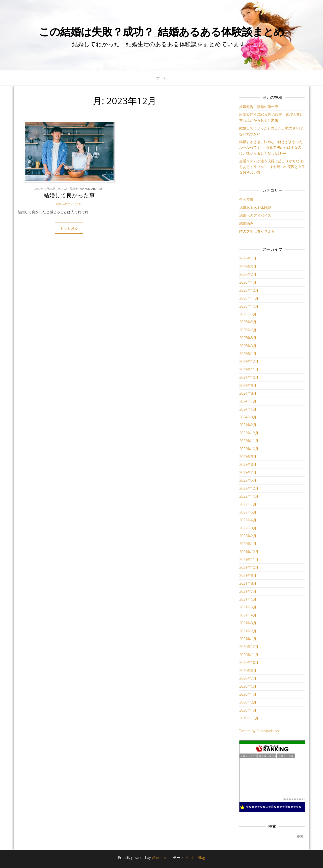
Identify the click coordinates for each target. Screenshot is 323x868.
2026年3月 (248, 267)
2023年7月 (248, 472)
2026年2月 (248, 274)
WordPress (160, 858)
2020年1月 (248, 710)
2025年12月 (249, 290)
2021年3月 (248, 623)
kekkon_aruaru (91, 189)
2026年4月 (248, 259)
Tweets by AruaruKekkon (259, 731)
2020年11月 (249, 655)
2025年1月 (248, 354)
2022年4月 (248, 520)
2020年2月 (248, 702)
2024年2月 (248, 425)
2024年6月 (248, 409)
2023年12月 (249, 433)
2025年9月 (248, 314)
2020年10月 (249, 662)
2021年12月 (249, 552)
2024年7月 (248, 401)
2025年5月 (248, 338)
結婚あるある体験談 (255, 208)
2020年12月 (249, 647)
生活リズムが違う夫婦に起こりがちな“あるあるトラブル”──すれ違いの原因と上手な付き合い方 (272, 167)
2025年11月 (249, 298)
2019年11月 (249, 718)
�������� (294, 799)
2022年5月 (248, 512)
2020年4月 (248, 694)
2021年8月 (248, 583)
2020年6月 (248, 686)
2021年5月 (248, 607)
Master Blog (195, 858)
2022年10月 (249, 496)
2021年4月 (248, 615)
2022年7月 (248, 504)
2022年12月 (249, 488)
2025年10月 (249, 306)
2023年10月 (249, 449)
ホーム (161, 78)
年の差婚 (246, 199)
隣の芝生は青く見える (257, 231)
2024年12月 (249, 361)
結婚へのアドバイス (68, 204)
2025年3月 (248, 346)
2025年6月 (248, 330)
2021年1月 (248, 639)
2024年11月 (249, 370)
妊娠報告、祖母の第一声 (259, 107)
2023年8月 (248, 464)
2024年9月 (248, 385)
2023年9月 (248, 457)
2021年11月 (249, 560)
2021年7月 (248, 591)
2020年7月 (248, 678)
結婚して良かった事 (69, 195)
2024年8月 (248, 393)
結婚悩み (246, 223)
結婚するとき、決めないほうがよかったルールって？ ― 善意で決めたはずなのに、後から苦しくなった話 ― (271, 147)
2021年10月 (249, 567)
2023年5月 (248, 480)
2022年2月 (248, 536)
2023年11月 (249, 441)
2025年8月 (248, 322)
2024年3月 (248, 417)
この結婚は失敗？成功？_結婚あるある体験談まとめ (162, 31)
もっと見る (69, 228)
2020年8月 (248, 671)
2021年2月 (248, 631)
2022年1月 (248, 544)
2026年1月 (248, 282)
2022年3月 (248, 528)
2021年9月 (248, 575)
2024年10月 (249, 377)
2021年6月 (248, 599)
